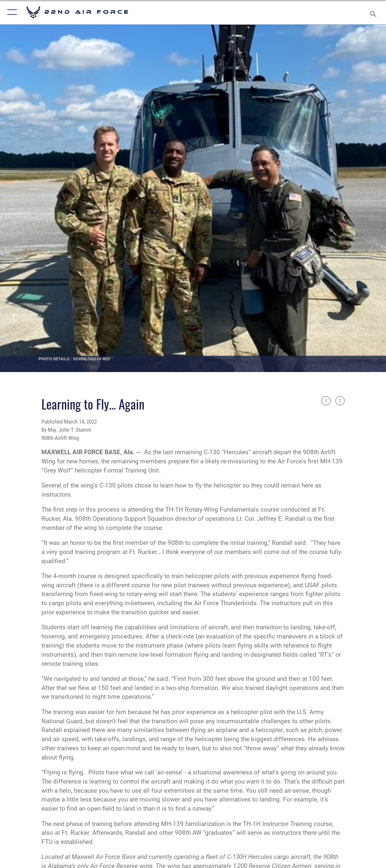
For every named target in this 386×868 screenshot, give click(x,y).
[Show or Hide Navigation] (12, 12)
